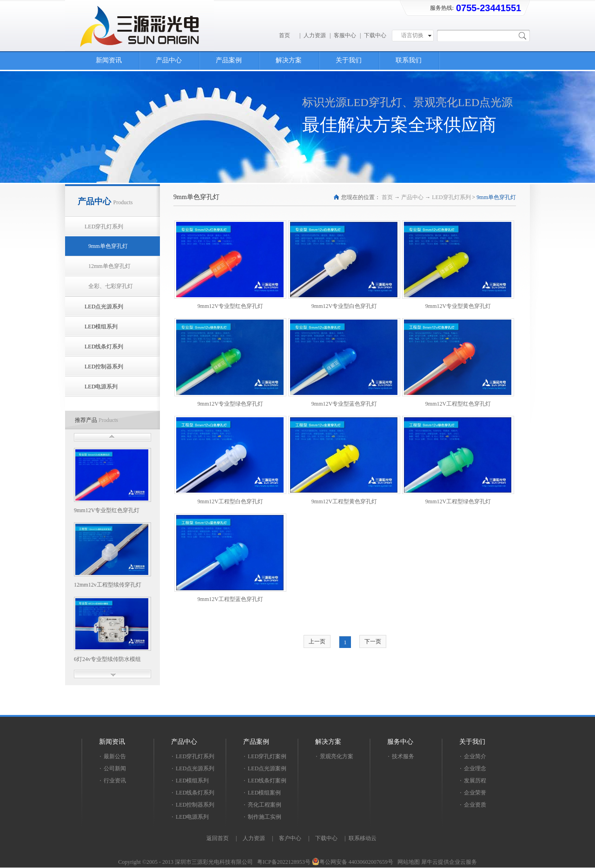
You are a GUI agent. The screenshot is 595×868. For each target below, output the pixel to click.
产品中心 (412, 197)
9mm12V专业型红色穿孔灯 (107, 510)
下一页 (373, 641)
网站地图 (407, 862)
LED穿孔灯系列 (451, 197)
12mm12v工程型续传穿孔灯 (108, 585)
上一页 (317, 641)
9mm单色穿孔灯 (496, 197)
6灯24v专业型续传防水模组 (107, 659)
